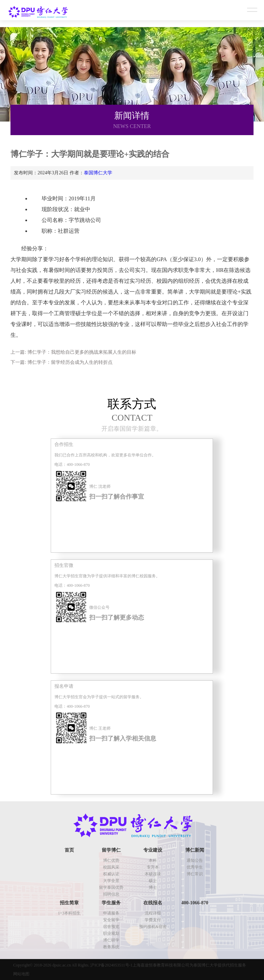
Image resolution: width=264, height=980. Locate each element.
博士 (153, 887)
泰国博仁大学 (98, 173)
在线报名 (153, 903)
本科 (153, 860)
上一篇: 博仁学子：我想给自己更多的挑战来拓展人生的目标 (73, 352)
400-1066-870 (195, 903)
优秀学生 (195, 867)
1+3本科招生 (69, 913)
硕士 (153, 881)
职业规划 (111, 933)
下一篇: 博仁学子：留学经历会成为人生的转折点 (61, 362)
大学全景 (111, 881)
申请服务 (111, 913)
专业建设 (153, 850)
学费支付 (153, 920)
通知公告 (195, 860)
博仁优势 (111, 860)
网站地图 (21, 974)
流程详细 (153, 913)
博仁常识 (195, 874)
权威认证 (111, 874)
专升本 (153, 867)
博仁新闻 (195, 850)
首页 (69, 850)
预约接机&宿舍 (153, 927)
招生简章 (69, 903)
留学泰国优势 (111, 887)
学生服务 (111, 903)
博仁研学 (111, 940)
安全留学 (111, 920)
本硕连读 (153, 874)
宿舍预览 (111, 927)
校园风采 (111, 867)
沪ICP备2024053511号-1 (111, 965)
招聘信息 (111, 894)
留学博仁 (111, 850)
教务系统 (111, 947)
